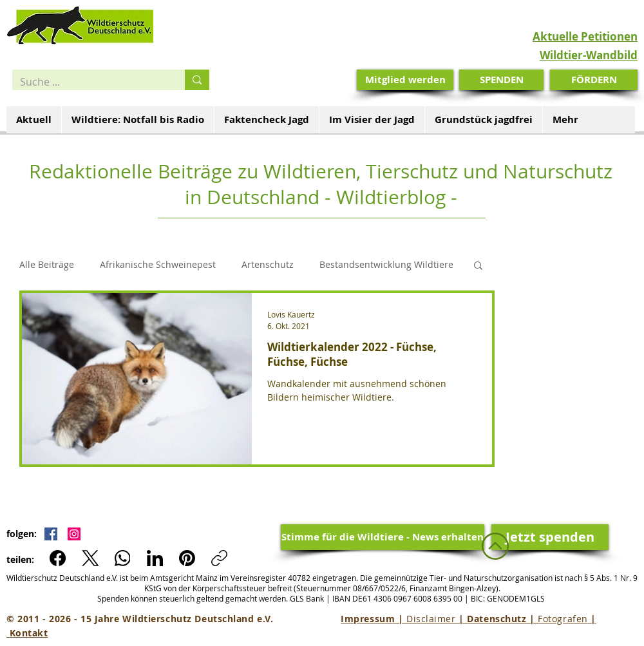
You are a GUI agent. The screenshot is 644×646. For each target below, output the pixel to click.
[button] (478, 266)
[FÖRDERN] (594, 80)
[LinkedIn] (155, 558)
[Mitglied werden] (405, 80)
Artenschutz (268, 264)
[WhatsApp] (123, 558)
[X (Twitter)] (90, 558)
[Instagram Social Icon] (74, 534)
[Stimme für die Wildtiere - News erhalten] (383, 537)
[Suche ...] (89, 82)
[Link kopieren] (219, 558)
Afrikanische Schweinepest (158, 264)
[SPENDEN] (501, 80)
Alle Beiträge (47, 264)
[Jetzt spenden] (550, 537)
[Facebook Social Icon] (51, 534)
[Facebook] (58, 558)
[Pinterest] (187, 558)
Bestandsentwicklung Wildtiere (386, 264)
